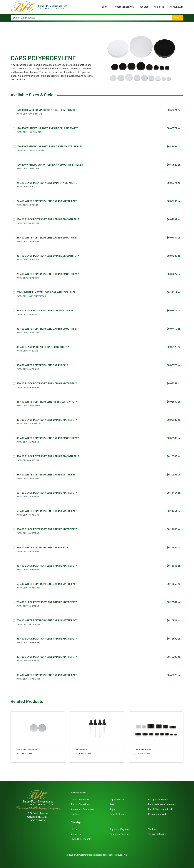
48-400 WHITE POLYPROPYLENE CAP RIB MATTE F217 (47, 475)
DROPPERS (81, 750)
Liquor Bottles (117, 800)
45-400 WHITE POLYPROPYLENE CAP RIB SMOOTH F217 (48, 438)
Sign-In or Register (119, 829)
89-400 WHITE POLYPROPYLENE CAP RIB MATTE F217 (47, 675)
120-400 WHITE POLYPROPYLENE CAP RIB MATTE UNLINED (49, 147)
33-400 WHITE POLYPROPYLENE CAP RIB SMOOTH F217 (48, 329)
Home (74, 829)
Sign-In (159, 7)
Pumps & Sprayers (158, 800)
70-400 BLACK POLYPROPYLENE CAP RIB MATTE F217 (47, 602)
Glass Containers (80, 800)
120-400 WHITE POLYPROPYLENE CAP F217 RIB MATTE (47, 128)
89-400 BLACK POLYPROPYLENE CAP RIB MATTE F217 (47, 657)
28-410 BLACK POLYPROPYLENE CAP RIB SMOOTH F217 (48, 256)
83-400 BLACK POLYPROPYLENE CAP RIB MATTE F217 (47, 639)
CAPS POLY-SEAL (143, 750)
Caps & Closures (118, 814)
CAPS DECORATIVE (26, 750)
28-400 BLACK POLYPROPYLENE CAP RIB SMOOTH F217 (48, 219)
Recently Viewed (157, 814)
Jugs (112, 809)
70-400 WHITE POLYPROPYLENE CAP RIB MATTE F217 (47, 620)
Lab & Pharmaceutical (160, 809)
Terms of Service (157, 834)
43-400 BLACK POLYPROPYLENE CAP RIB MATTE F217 (47, 383)
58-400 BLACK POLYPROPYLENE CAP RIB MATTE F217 (47, 529)
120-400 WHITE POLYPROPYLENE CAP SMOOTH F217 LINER (50, 165)
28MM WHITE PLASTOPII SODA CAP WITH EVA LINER (46, 292)
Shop (105, 7)
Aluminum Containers (83, 809)
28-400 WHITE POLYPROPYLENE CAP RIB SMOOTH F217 (48, 238)
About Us (76, 834)
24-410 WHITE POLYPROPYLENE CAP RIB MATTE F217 (47, 201)
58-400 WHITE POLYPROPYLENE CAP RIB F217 (42, 548)
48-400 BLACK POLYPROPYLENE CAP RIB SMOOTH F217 (48, 456)
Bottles (75, 814)
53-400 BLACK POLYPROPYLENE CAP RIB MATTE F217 (47, 493)
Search (178, 18)
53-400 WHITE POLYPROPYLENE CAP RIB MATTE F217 (47, 511)
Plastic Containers (81, 804)
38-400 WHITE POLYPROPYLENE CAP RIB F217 (42, 365)
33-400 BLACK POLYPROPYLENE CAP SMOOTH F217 (46, 311)
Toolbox (144, 7)
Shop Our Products (81, 839)
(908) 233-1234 (38, 821)
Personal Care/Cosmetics (162, 804)
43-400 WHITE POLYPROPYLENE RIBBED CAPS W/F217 (47, 402)
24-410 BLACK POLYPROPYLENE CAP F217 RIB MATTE (47, 183)
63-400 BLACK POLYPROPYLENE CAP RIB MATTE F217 (47, 566)
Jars (112, 804)
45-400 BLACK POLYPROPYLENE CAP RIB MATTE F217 (47, 420)
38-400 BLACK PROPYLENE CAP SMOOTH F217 (43, 347)
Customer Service (124, 7)
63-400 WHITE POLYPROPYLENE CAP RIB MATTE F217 (47, 584)
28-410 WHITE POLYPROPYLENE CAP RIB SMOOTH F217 (48, 274)
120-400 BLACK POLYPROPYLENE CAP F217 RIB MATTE (47, 110)
